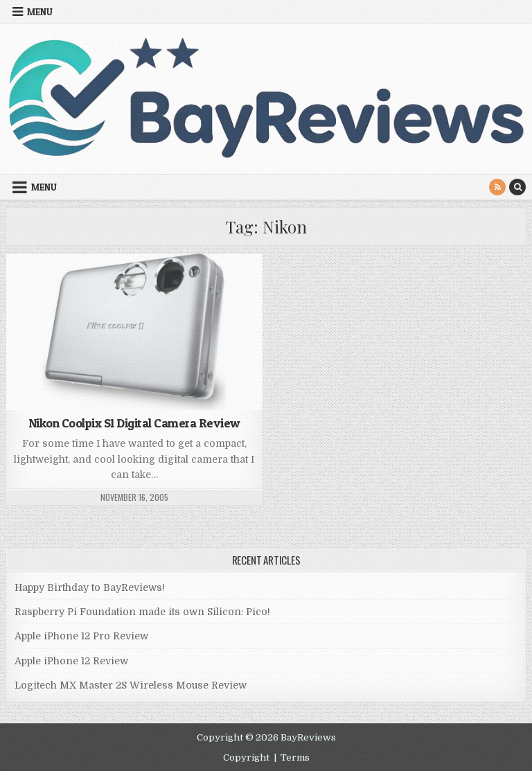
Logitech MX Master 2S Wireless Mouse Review (131, 685)
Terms (295, 757)
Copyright (246, 757)
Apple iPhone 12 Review (71, 661)
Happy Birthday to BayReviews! (90, 587)
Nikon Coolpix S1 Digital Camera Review (134, 423)
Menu (40, 12)
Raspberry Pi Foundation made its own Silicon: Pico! (142, 612)
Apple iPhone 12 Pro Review (81, 636)
